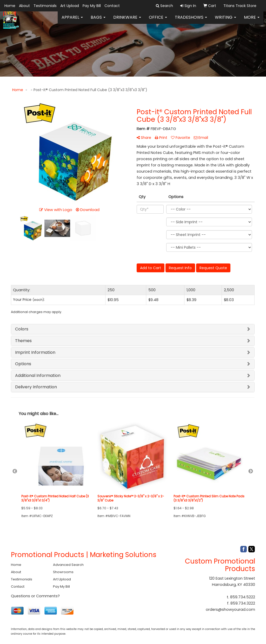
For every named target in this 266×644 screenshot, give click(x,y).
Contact (112, 6)
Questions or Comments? (35, 596)
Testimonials (45, 6)
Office (158, 21)
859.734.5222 (243, 597)
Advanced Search (68, 565)
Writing (225, 21)
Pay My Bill (92, 6)
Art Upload (70, 6)
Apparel (72, 21)
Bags (98, 21)
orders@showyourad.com (230, 609)
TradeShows (191, 21)
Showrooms (63, 572)
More (252, 21)
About (24, 6)
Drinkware (127, 21)
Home (10, 6)
